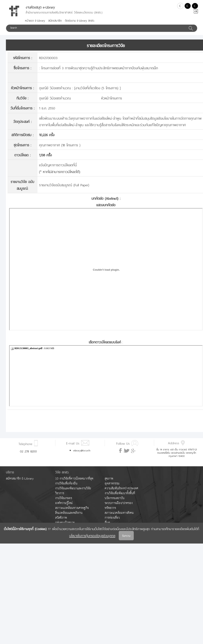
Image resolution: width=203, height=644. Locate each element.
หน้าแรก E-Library (35, 20)
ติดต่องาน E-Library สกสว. (80, 20)
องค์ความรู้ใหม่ (64, 503)
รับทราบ (126, 535)
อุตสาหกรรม (112, 484)
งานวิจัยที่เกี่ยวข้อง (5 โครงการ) (98, 88)
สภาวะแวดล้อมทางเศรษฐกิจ (72, 508)
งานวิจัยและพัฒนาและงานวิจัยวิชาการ (73, 491)
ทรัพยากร (110, 508)
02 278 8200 (28, 451)
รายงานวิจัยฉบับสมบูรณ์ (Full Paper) (64, 185)
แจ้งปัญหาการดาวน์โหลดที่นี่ (58, 165)
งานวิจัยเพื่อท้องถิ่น (66, 484)
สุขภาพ (109, 479)
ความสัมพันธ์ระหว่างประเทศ (121, 488)
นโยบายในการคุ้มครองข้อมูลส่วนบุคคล (92, 535)
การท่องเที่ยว (112, 518)
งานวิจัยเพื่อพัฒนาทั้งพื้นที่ (120, 493)
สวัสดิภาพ (61, 518)
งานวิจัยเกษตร (64, 498)
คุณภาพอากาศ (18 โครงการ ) (60, 145)
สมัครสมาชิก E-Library (20, 479)
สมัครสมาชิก (55, 20)
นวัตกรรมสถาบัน (115, 498)
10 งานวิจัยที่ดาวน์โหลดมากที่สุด (74, 479)
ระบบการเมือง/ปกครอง (119, 503)
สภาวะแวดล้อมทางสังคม (119, 513)
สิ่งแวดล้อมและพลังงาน (69, 513)
